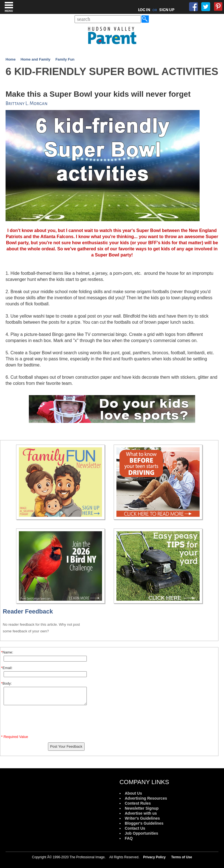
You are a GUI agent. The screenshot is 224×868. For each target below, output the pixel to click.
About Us (133, 793)
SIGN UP (167, 10)
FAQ (129, 838)
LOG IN (144, 10)
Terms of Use (182, 857)
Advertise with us (141, 813)
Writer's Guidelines (142, 818)
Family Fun (65, 59)
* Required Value (15, 737)
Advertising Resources (146, 798)
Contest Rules (138, 803)
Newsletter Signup (142, 808)
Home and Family (35, 59)
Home (11, 59)
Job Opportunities (142, 833)
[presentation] (45, 721)
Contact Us (135, 828)
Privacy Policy (154, 857)
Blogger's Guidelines (144, 823)
